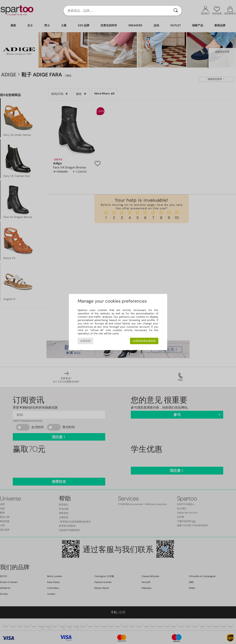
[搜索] (176, 11)
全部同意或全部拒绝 (144, 341)
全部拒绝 (85, 341)
